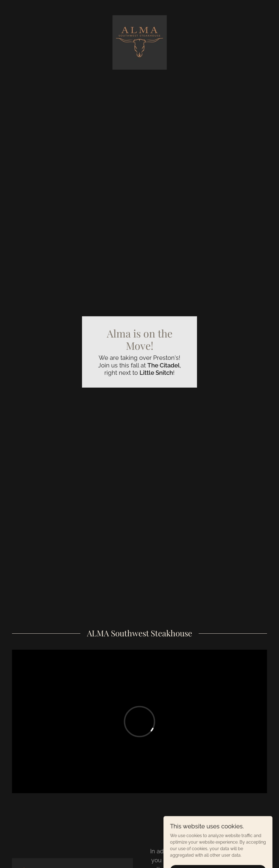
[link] (139, 42)
